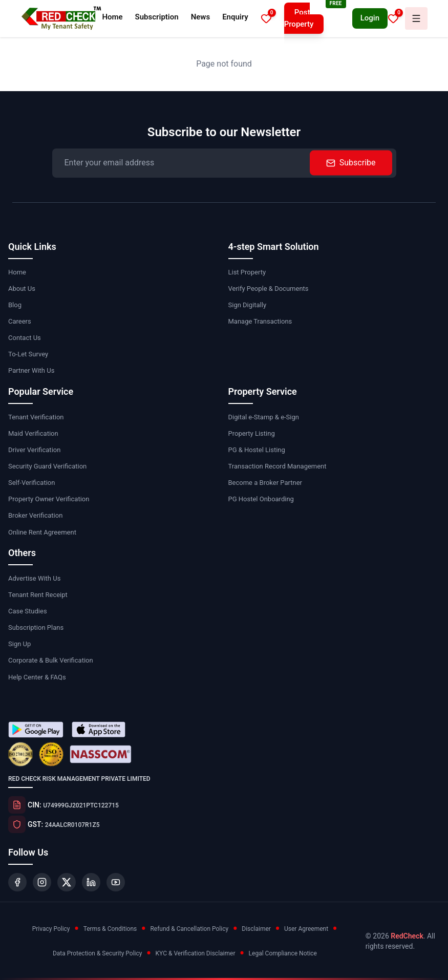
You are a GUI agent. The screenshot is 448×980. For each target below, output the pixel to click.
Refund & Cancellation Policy (189, 929)
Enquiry (235, 17)
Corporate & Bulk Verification (51, 660)
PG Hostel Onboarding (261, 499)
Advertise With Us (34, 578)
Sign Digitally (248, 305)
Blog (15, 305)
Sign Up (19, 644)
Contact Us (25, 338)
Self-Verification (31, 483)
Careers (20, 321)
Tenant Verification (36, 417)
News (200, 17)
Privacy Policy (51, 929)
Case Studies (28, 611)
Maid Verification (33, 433)
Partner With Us (31, 370)
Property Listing (252, 433)
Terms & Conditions (110, 929)
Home (112, 17)
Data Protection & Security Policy (98, 953)
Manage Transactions (260, 321)
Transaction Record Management (278, 466)
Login (370, 18)
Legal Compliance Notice (283, 953)
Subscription (157, 17)
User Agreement (306, 929)
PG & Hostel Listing (257, 450)
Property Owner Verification (49, 499)
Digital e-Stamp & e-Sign (264, 417)
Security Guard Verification (47, 466)
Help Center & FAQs (37, 677)
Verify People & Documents (269, 289)
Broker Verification (35, 515)
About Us (22, 289)
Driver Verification (34, 450)
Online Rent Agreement (42, 532)
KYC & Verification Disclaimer (196, 953)
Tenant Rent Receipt (38, 595)
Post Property (299, 18)
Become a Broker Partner (265, 483)
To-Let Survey (28, 354)
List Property (247, 272)
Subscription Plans (36, 627)
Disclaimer (256, 929)
